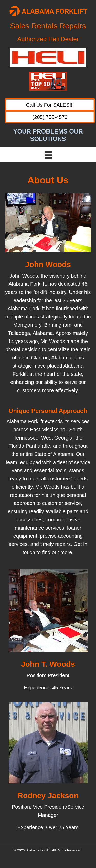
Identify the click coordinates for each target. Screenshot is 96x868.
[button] (50, 105)
